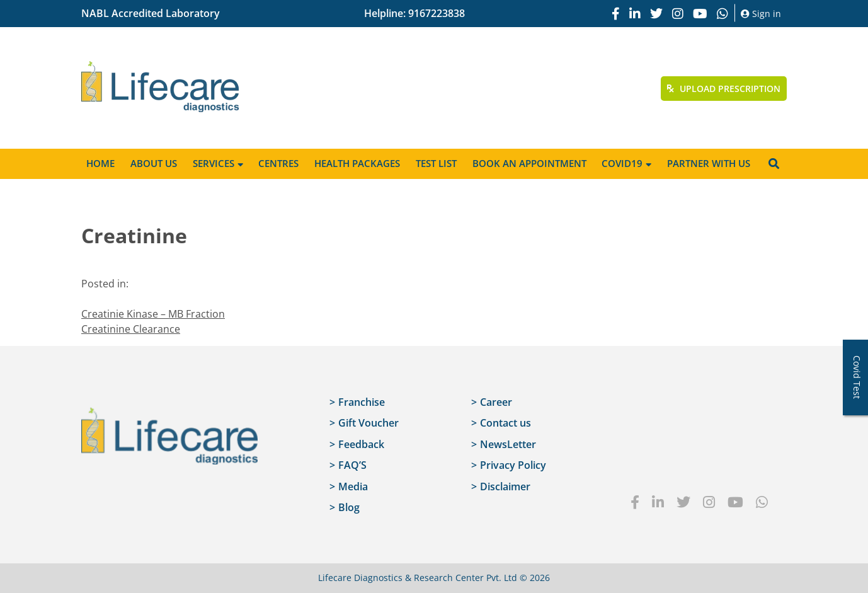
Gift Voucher (368, 423)
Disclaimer (505, 486)
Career (496, 402)
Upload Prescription (724, 89)
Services (214, 163)
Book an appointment (529, 163)
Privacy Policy (513, 465)
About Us (154, 163)
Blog (349, 507)
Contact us (505, 423)
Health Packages (357, 163)
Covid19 (622, 163)
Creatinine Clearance (131, 329)
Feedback (361, 444)
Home (100, 163)
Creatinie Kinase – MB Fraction (153, 314)
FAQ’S (352, 465)
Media (353, 486)
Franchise (362, 402)
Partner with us (709, 163)
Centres (278, 163)
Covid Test (857, 377)
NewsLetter (508, 444)
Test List (436, 163)
